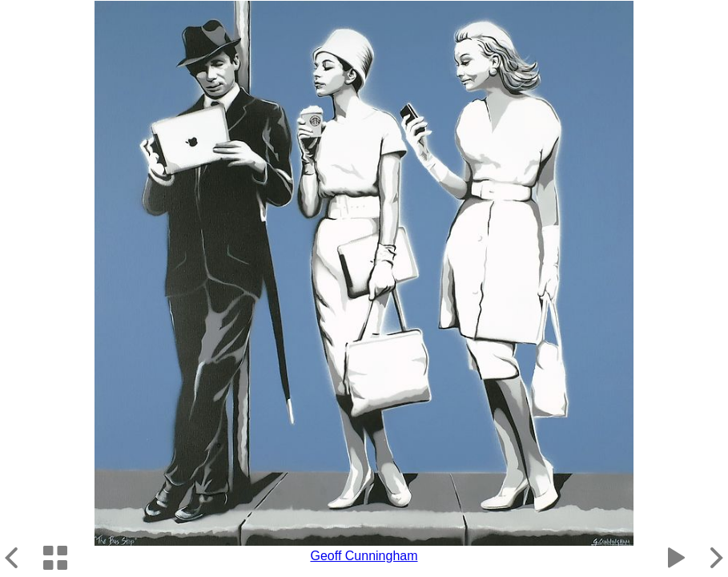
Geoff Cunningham (364, 556)
